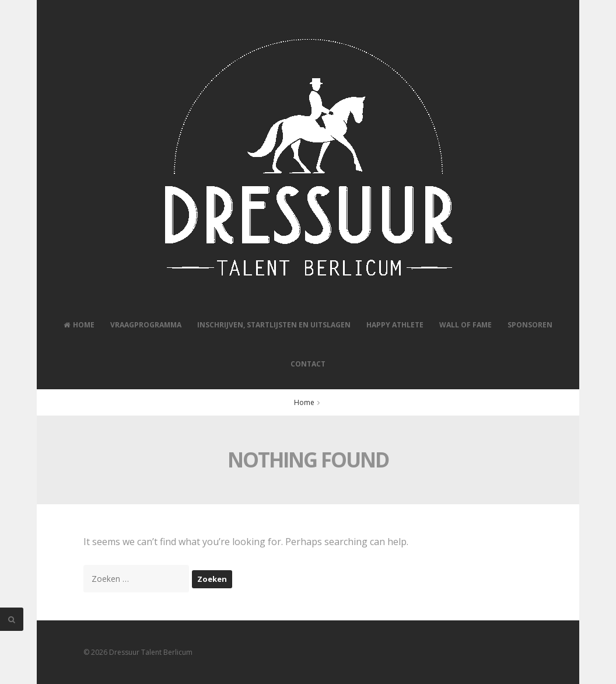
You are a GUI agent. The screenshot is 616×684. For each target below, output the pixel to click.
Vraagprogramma (146, 325)
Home (79, 325)
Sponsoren (530, 325)
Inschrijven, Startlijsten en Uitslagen (274, 325)
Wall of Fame (466, 325)
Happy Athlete (395, 325)
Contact (308, 364)
